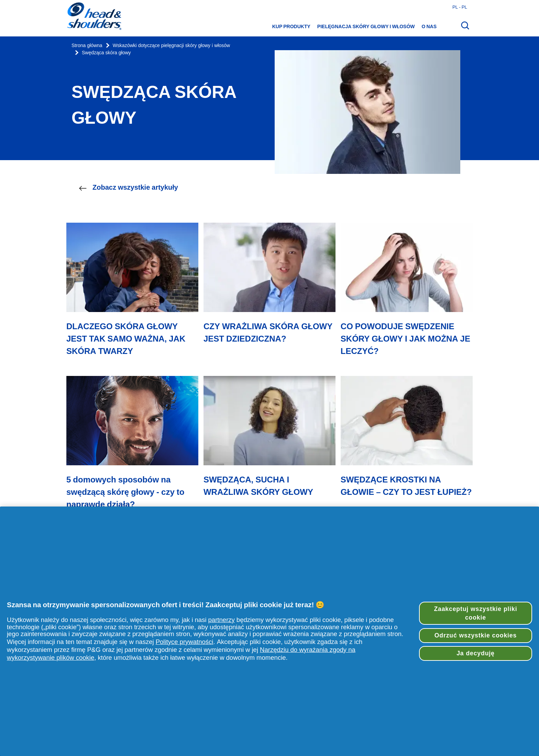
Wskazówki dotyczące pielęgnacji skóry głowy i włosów (171, 46)
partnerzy (222, 620)
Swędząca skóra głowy (106, 53)
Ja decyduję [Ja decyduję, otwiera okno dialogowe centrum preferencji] (476, 653)
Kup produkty (291, 26)
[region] (269, 631)
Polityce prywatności (185, 642)
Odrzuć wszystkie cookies (476, 635)
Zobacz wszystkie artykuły (128, 188)
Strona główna (87, 46)
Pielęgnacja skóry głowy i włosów (366, 26)
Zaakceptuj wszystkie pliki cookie (475, 613)
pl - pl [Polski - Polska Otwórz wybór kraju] (460, 7)
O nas (429, 26)
